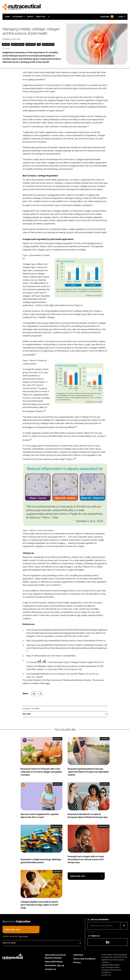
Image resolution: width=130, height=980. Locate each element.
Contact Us (51, 969)
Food (39, 44)
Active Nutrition (30, 44)
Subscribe (107, 17)
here (48, 683)
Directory (41, 17)
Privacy (77, 962)
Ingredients (6, 44)
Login (120, 17)
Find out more (9, 943)
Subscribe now (78, 876)
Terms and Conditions (84, 959)
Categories (17, 17)
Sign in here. (23, 936)
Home (7, 17)
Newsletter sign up (55, 965)
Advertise (78, 955)
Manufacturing (56, 826)
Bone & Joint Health (48, 44)
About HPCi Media (54, 962)
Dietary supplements (18, 44)
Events (30, 17)
